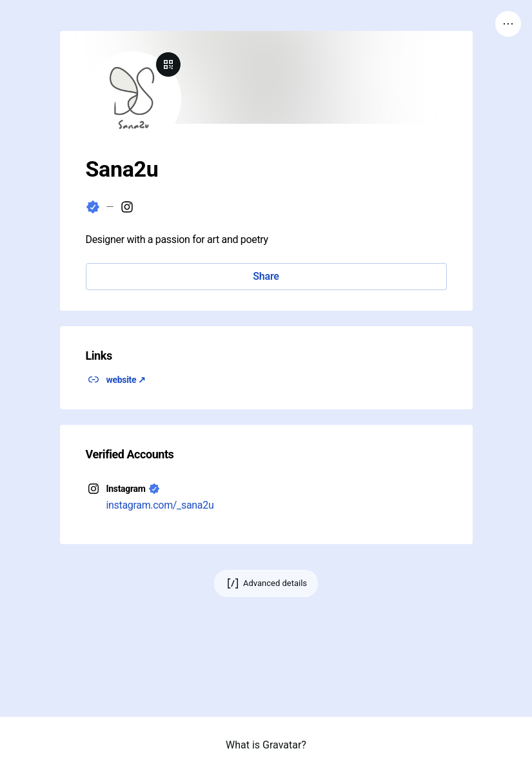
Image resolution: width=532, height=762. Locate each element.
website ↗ (126, 380)
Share (266, 276)
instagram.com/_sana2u (160, 505)
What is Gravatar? (266, 745)
